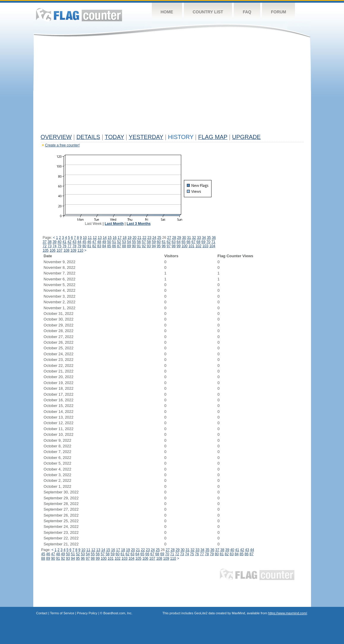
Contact (42, 613)
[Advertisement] (172, 87)
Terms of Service (62, 613)
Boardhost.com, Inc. (118, 613)
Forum (278, 12)
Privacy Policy (87, 613)
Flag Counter (79, 15)
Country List (208, 12)
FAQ (247, 12)
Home (167, 12)
